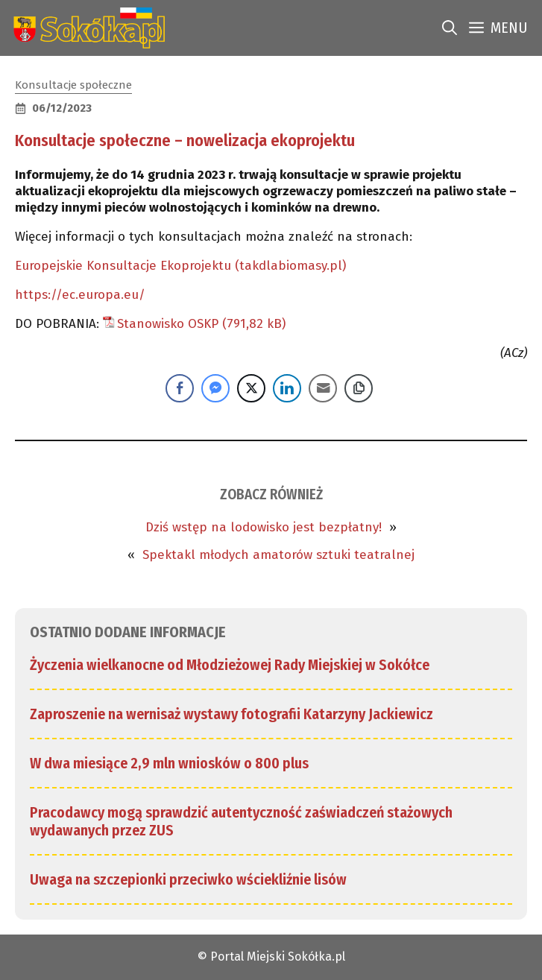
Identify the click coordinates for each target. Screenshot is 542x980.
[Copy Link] (359, 388)
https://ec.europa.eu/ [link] (80, 295)
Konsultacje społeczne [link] (73, 85)
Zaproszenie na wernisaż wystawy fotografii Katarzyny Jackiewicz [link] (231, 714)
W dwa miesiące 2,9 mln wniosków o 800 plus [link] (169, 763)
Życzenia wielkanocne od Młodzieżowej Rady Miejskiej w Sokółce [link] (230, 665)
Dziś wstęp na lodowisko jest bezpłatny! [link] (264, 527)
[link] (86, 28)
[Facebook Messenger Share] (215, 388)
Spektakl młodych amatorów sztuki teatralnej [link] (278, 555)
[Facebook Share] (180, 388)
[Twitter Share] (251, 388)
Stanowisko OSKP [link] (168, 324)
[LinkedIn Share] (287, 388)
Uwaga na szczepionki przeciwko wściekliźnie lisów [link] (188, 879)
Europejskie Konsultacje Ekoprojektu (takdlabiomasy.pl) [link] (180, 266)
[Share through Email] (323, 388)
